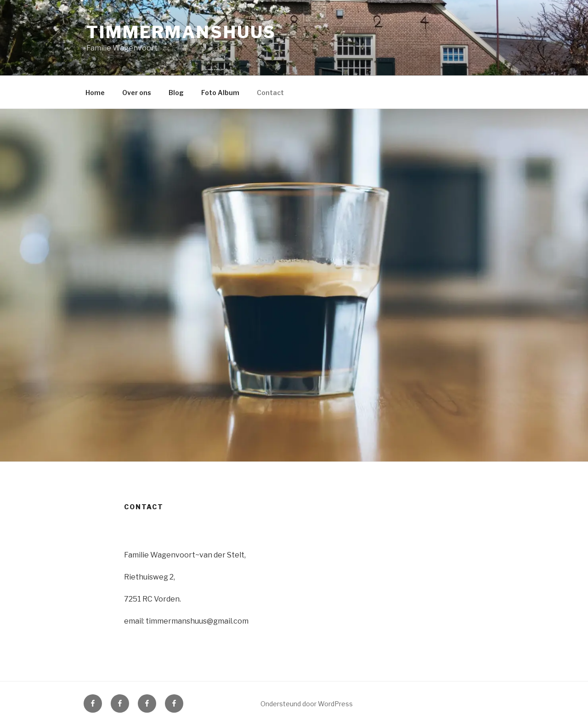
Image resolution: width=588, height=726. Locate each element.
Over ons (137, 93)
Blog (176, 93)
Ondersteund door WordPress (307, 704)
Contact (270, 93)
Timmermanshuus (181, 32)
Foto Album (220, 93)
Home (95, 93)
